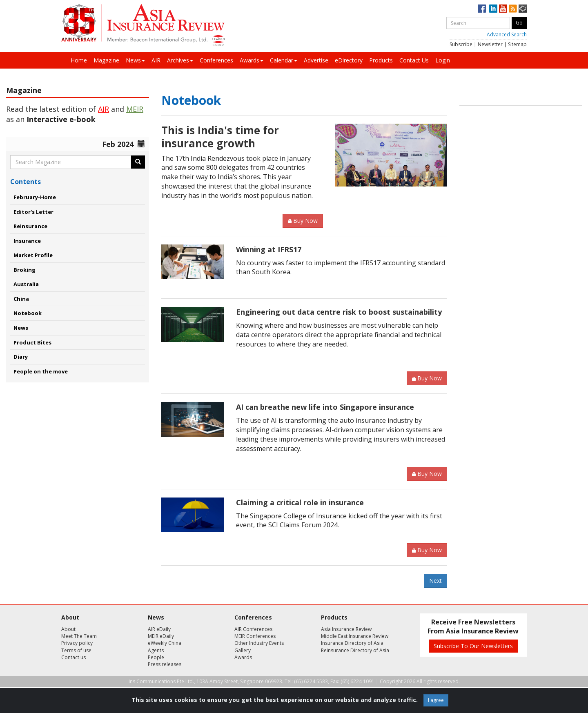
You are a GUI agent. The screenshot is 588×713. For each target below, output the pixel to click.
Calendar (284, 60)
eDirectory (349, 60)
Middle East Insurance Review (355, 636)
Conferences (216, 60)
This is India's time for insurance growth (220, 137)
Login (443, 60)
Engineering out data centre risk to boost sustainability (339, 312)
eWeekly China (165, 643)
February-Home (35, 197)
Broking (24, 270)
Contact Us (414, 60)
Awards (252, 60)
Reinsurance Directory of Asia (355, 650)
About (68, 629)
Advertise (316, 60)
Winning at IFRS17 (269, 249)
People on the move (41, 371)
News (135, 60)
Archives (180, 60)
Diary (21, 357)
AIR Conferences (253, 629)
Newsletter (490, 44)
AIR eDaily (159, 629)
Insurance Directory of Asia (352, 643)
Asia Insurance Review (346, 629)
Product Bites (32, 342)
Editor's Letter (33, 212)
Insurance (27, 241)
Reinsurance (30, 226)
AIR (156, 60)
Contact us (73, 657)
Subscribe (461, 44)
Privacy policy (77, 643)
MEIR (135, 109)
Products (381, 60)
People (156, 657)
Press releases (165, 664)
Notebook (28, 313)
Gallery (243, 650)
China (21, 299)
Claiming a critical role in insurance (300, 502)
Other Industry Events (259, 643)
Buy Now (303, 221)
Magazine (106, 60)
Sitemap (517, 44)
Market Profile (33, 255)
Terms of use (76, 650)
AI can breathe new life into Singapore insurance (325, 407)
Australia (26, 284)
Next (435, 581)
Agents (156, 650)
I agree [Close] (436, 700)
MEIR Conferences (255, 636)
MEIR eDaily (161, 636)
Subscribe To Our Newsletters (473, 646)
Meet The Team (79, 636)
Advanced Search (507, 34)
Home (79, 60)
